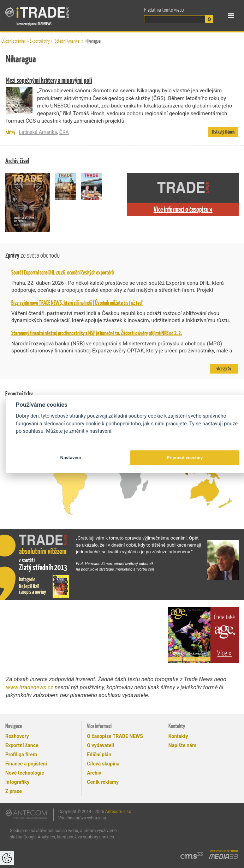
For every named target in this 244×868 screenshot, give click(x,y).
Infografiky (17, 782)
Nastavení (70, 458)
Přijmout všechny (185, 458)
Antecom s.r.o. (119, 812)
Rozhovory (17, 736)
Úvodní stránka (13, 41)
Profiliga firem (21, 755)
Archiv (94, 773)
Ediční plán (99, 755)
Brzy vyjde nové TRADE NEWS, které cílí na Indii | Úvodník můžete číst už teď (77, 303)
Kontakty (178, 736)
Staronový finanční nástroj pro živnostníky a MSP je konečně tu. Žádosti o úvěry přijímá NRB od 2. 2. (97, 333)
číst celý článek (223, 132)
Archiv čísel (17, 161)
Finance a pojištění (26, 764)
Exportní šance (22, 745)
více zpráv (224, 369)
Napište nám (182, 745)
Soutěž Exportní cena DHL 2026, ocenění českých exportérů (63, 272)
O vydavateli (100, 745)
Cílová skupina (103, 764)
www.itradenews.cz (30, 687)
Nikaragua (93, 41)
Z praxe (14, 791)
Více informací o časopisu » (183, 209)
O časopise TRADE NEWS (115, 736)
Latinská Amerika (38, 132)
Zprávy (32, 255)
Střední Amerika (67, 41)
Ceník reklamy (103, 782)
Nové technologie (25, 773)
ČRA (64, 132)
